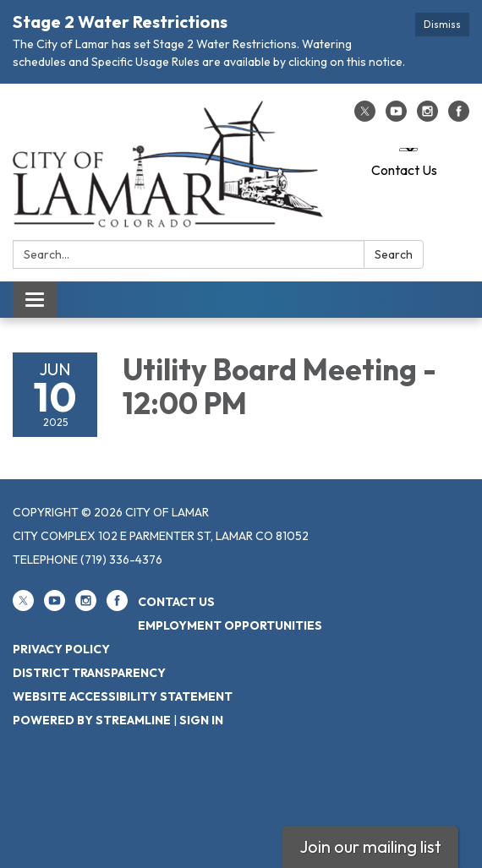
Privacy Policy (61, 649)
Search (394, 254)
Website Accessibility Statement (123, 696)
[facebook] (459, 117)
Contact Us (404, 170)
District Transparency (89, 673)
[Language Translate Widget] (408, 150)
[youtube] (396, 117)
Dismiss (442, 24)
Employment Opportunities (230, 625)
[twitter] (365, 117)
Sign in (201, 720)
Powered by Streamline (92, 720)
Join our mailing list (370, 846)
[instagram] (427, 117)
